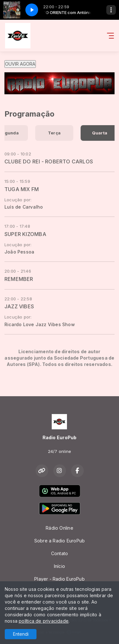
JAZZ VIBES (19, 306)
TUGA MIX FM (22, 189)
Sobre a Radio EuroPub (60, 541)
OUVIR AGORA (20, 64)
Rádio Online (60, 528)
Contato (60, 553)
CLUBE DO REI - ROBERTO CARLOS (49, 161)
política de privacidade (44, 621)
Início (60, 566)
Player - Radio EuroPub (60, 579)
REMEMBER (19, 279)
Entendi (21, 634)
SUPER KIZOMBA (25, 234)
